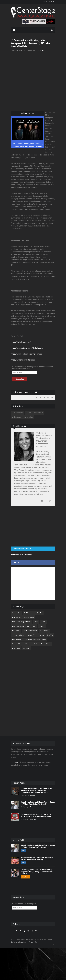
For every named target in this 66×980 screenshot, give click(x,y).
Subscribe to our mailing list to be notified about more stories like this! (33, 368)
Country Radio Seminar (30, 631)
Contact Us (15, 762)
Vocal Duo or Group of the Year (22, 622)
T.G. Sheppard (44, 631)
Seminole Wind (17, 644)
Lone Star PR (16, 631)
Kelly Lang (26, 648)
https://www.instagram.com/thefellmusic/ (27, 348)
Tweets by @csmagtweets (21, 554)
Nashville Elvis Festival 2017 (21, 626)
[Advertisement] (28, 527)
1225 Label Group (18, 413)
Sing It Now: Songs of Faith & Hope (36, 640)
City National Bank (18, 635)
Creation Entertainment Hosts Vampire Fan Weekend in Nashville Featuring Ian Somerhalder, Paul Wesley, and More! (36, 790)
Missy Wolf (18, 50)
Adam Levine (34, 644)
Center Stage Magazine (18, 942)
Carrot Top (41, 635)
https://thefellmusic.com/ (21, 342)
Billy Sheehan (29, 417)
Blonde (43, 622)
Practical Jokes (46, 644)
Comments (41, 50)
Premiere (42, 626)
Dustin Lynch (16, 648)
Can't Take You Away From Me (33, 613)
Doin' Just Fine (17, 617)
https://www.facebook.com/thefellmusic (27, 354)
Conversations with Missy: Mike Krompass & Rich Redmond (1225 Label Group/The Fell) (31, 43)
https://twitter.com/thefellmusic (23, 360)
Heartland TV (31, 635)
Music (24, 850)
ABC (26, 644)
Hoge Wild (50, 635)
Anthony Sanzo (29, 617)
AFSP (34, 626)
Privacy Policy (33, 942)
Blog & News (26, 877)
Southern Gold (17, 613)
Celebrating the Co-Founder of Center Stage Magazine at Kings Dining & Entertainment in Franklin (37, 872)
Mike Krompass (38, 413)
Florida (36, 622)
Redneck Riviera (17, 640)
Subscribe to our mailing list (24, 904)
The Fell (28, 413)
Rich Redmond (17, 417)
